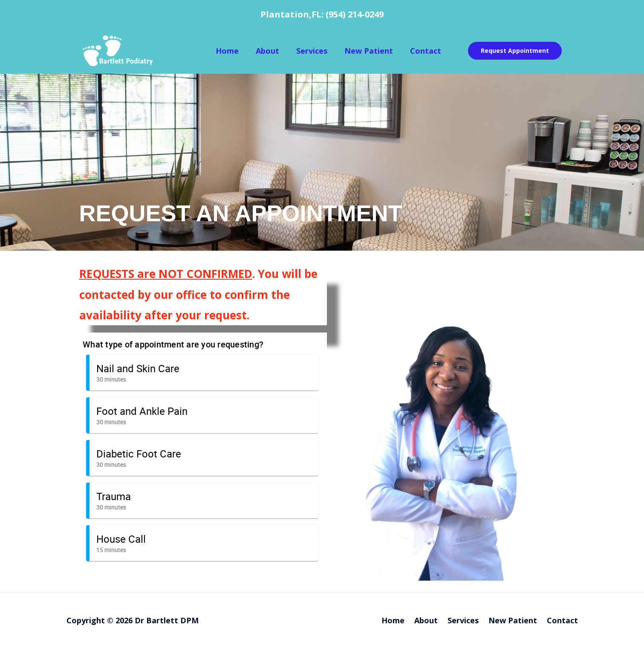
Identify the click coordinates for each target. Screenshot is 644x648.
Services (312, 51)
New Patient (369, 51)
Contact (426, 51)
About (267, 51)
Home (227, 51)
